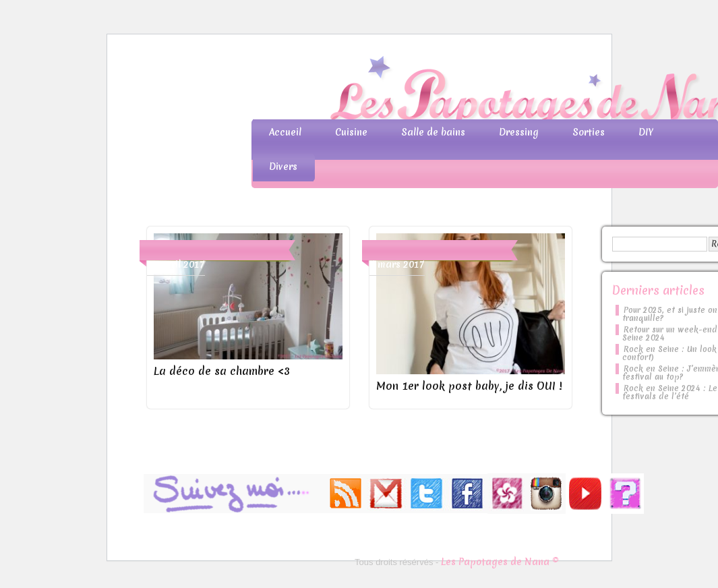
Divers (283, 167)
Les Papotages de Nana (448, 91)
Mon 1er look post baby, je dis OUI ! (469, 386)
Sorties (589, 132)
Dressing (519, 132)
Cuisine (351, 132)
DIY (646, 132)
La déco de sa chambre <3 (222, 371)
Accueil (285, 132)
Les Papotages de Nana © (500, 562)
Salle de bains (433, 132)
